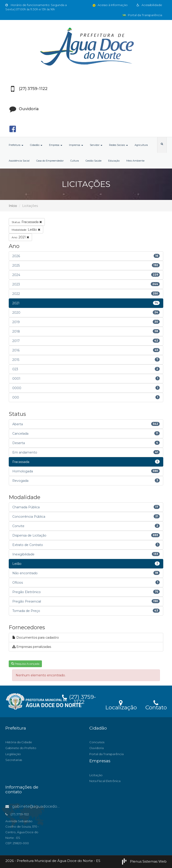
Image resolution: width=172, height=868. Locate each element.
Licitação (96, 775)
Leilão (26, 230)
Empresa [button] (56, 145)
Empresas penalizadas (32, 647)
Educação (114, 161)
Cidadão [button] (36, 145)
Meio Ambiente (135, 161)
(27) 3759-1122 (79, 699)
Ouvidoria (97, 748)
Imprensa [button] (76, 145)
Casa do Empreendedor (50, 161)
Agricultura (141, 145)
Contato (156, 705)
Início (13, 206)
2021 (20, 237)
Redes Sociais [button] (118, 145)
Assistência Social (19, 161)
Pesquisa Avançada (25, 664)
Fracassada (27, 222)
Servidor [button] (96, 145)
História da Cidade (19, 742)
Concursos (97, 742)
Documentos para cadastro (36, 638)
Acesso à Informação (110, 5)
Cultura (75, 161)
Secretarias (14, 760)
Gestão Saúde (94, 161)
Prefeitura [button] (16, 145)
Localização (121, 705)
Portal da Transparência (142, 15)
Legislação (13, 754)
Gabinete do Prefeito (21, 748)
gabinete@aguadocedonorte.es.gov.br (45, 806)
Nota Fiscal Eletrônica (105, 781)
